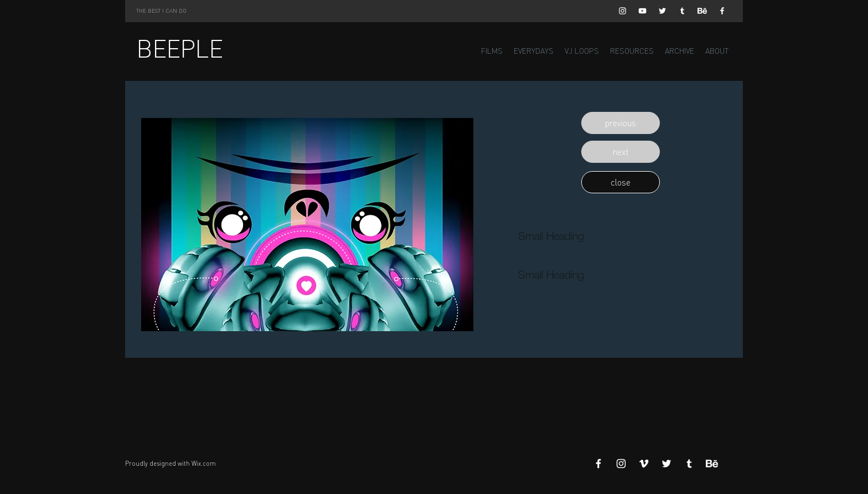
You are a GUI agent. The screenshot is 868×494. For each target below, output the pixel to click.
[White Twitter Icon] (662, 11)
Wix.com (204, 464)
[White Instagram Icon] (622, 11)
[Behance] (702, 11)
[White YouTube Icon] (642, 11)
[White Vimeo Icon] (644, 464)
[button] (621, 123)
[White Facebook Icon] (722, 11)
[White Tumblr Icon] (682, 11)
